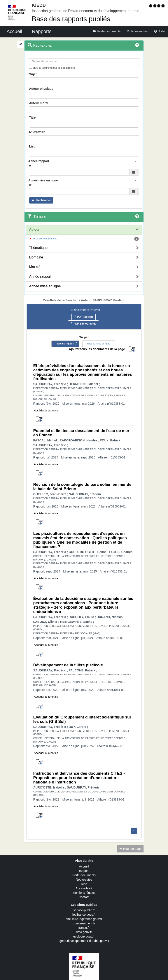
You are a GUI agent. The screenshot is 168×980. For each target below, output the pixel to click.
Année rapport (40, 277)
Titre (32, 118)
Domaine (36, 257)
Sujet (33, 74)
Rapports (84, 871)
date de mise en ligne (99, 344)
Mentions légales (84, 893)
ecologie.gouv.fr (84, 936)
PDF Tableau (83, 317)
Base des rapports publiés (71, 19)
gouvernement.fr (84, 923)
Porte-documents (84, 875)
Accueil (84, 866)
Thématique (38, 248)
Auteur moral (39, 103)
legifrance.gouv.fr (84, 915)
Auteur (34, 229)
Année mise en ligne (45, 286)
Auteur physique (41, 89)
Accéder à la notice (46, 410)
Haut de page (130, 849)
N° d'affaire (37, 132)
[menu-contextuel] (31, 67)
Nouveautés (84, 880)
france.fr (84, 928)
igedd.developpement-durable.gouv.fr (84, 941)
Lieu (32, 146)
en (31, 165)
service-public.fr (84, 910)
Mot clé (35, 267)
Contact (84, 897)
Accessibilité (84, 888)
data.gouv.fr (84, 932)
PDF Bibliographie (83, 324)
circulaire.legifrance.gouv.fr (84, 919)
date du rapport (65, 344)
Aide (84, 884)
